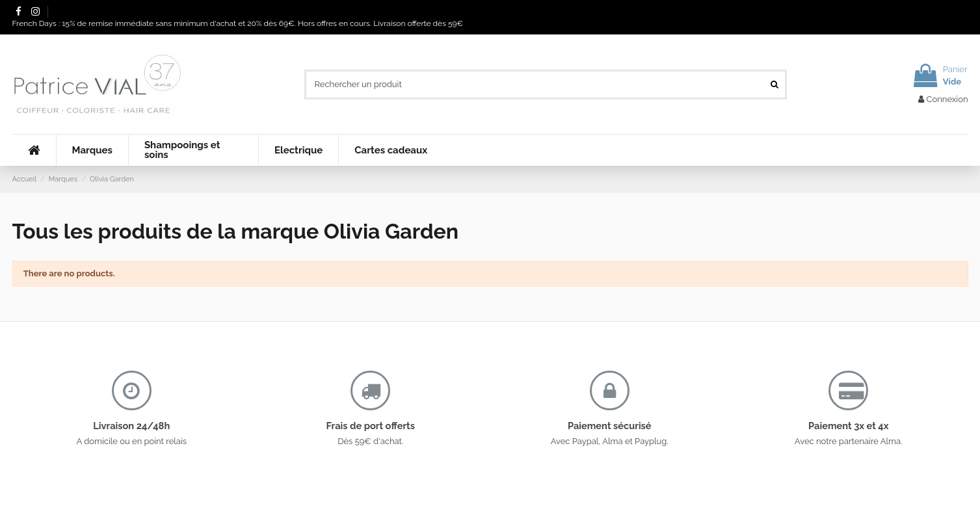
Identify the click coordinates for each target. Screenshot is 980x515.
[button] (92, 150)
